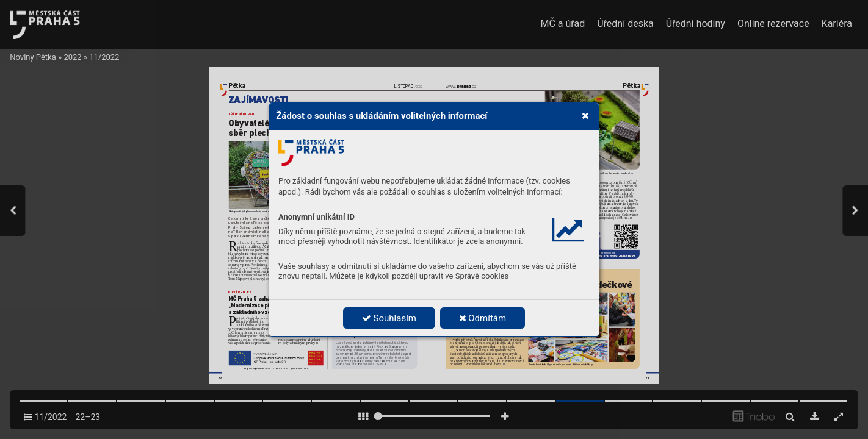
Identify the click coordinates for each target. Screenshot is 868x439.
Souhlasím (389, 318)
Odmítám (483, 318)
